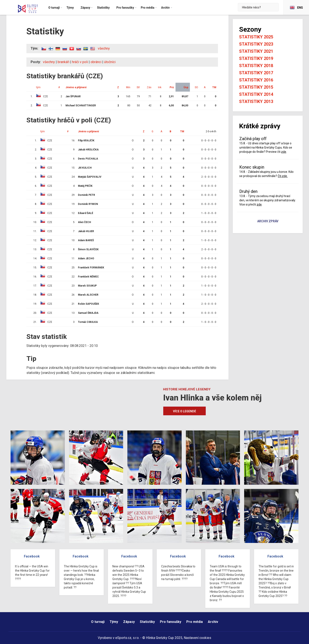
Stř (138, 87)
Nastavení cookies (197, 638)
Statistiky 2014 (256, 94)
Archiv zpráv (268, 221)
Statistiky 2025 (256, 37)
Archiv (213, 622)
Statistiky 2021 (256, 51)
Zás (149, 87)
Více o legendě (184, 411)
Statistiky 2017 (256, 73)
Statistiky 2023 (256, 44)
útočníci (110, 62)
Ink (160, 87)
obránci (96, 62)
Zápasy (129, 622)
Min (128, 87)
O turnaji (98, 622)
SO (196, 87)
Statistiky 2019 (256, 58)
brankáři (63, 62)
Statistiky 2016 (256, 80)
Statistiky (147, 622)
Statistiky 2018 (256, 66)
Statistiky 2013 (256, 101)
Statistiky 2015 (256, 87)
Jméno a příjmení (76, 87)
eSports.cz (123, 638)
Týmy (114, 622)
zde (284, 152)
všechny (104, 48)
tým (38, 87)
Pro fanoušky (171, 622)
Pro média (195, 622)
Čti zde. (283, 176)
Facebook (32, 556)
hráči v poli (80, 62)
